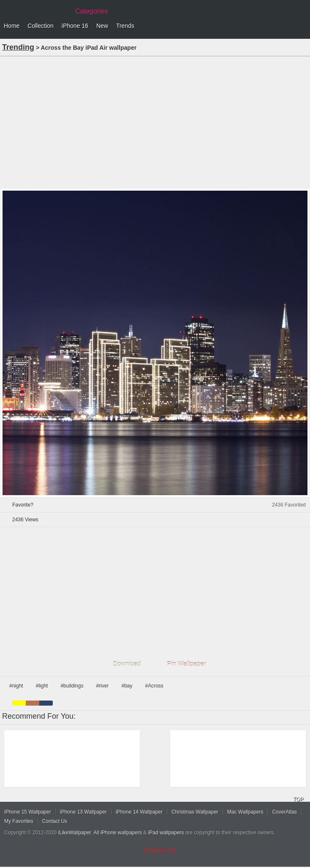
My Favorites (19, 821)
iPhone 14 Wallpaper (139, 812)
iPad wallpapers (166, 833)
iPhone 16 (75, 26)
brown (33, 703)
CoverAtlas (284, 812)
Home (12, 26)
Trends (125, 26)
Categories (91, 11)
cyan (46, 703)
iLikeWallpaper (75, 833)
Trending (18, 47)
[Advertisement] (155, 121)
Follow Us (161, 850)
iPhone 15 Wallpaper (28, 812)
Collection (40, 26)
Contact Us (55, 821)
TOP (298, 799)
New (102, 26)
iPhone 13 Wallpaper (83, 812)
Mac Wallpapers (245, 812)
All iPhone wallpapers (118, 833)
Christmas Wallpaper (195, 812)
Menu (302, 26)
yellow (19, 703)
